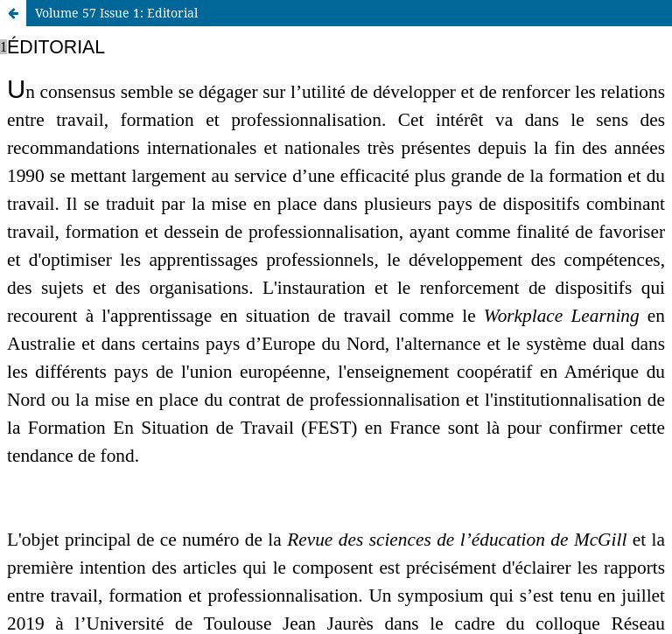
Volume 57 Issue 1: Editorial (116, 13)
